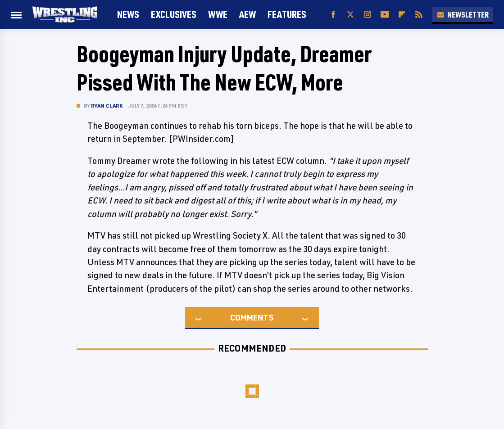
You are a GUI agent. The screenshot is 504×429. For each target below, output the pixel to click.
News (128, 14)
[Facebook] (333, 15)
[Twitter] (350, 15)
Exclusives (174, 14)
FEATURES (287, 14)
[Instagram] (368, 15)
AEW (247, 14)
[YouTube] (385, 15)
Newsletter (463, 14)
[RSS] (419, 15)
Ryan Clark (107, 106)
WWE (218, 14)
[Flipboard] (402, 15)
